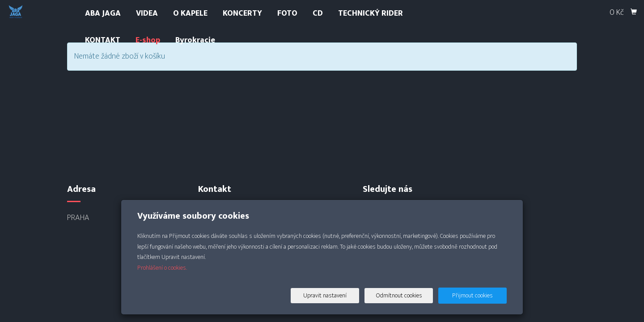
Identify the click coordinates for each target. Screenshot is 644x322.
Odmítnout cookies (399, 295)
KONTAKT (103, 40)
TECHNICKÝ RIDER (371, 13)
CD (318, 13)
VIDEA (147, 13)
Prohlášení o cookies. (162, 268)
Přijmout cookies (472, 295)
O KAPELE (190, 13)
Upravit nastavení (325, 295)
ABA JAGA (103, 13)
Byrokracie (195, 40)
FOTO (287, 13)
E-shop (148, 40)
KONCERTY (242, 13)
